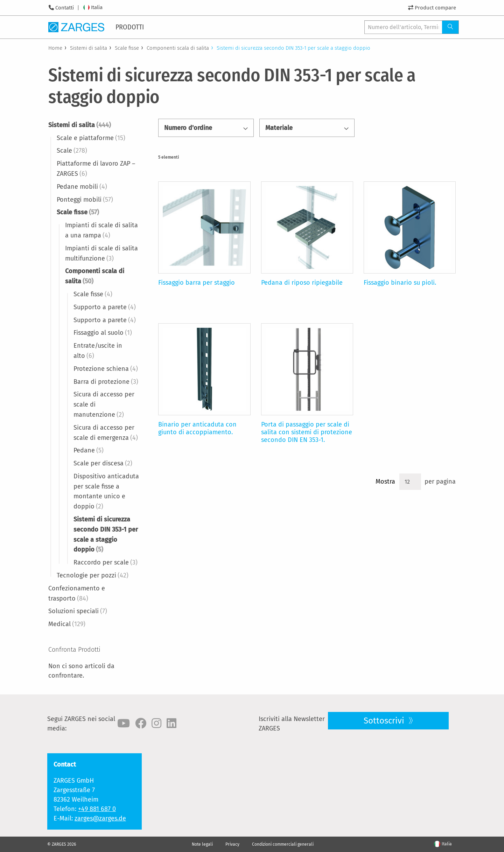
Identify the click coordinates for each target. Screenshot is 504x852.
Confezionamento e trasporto (77, 593)
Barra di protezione (106, 382)
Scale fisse (127, 48)
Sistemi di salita (89, 48)
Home (55, 48)
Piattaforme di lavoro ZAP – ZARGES (96, 169)
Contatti (65, 8)
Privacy (232, 844)
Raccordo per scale (106, 562)
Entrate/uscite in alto (98, 351)
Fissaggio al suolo (103, 333)
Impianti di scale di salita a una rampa (101, 230)
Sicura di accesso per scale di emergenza (106, 433)
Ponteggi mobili (85, 200)
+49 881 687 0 (97, 809)
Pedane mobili (82, 187)
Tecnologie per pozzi (93, 575)
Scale (72, 151)
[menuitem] (130, 27)
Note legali (202, 844)
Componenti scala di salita (178, 48)
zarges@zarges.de (100, 818)
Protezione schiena (106, 369)
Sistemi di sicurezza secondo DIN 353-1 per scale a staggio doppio (106, 534)
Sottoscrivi (385, 721)
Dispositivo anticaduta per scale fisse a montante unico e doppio (106, 491)
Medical (67, 624)
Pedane (89, 450)
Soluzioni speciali (78, 611)
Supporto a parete (105, 307)
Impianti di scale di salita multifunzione (101, 253)
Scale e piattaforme (91, 138)
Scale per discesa (103, 463)
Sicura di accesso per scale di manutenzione (104, 404)
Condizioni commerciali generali (283, 844)
